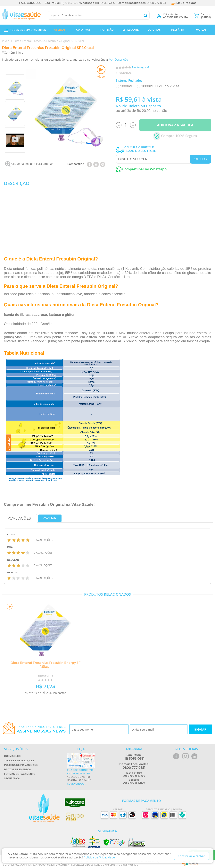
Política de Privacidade (21, 765)
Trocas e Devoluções (19, 760)
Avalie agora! (140, 67)
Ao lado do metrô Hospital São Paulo (81, 777)
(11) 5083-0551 (69, 3)
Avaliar (50, 518)
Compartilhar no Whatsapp (141, 169)
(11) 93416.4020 (105, 3)
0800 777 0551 (156, 3)
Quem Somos (13, 756)
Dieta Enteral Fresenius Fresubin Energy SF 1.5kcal (44, 665)
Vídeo (101, 72)
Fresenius (124, 73)
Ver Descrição (119, 60)
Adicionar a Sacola (175, 125)
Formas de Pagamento (20, 774)
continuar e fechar (191, 856)
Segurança (12, 778)
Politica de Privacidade (99, 857)
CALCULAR (200, 159)
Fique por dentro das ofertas (41, 729)
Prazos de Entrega (17, 769)
